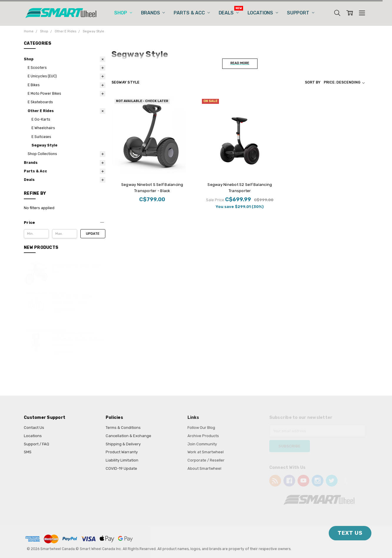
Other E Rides (41, 111)
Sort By (313, 82)
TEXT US (350, 533)
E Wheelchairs (43, 128)
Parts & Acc (192, 13)
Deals (229, 13)
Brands (153, 13)
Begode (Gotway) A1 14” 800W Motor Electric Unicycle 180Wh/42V (78, 339)
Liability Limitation (122, 460)
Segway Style (44, 145)
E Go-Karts (41, 119)
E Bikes (34, 85)
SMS (28, 452)
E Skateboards (40, 102)
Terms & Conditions (123, 428)
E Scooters (37, 68)
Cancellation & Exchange (128, 436)
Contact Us (34, 428)
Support (301, 13)
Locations (263, 13)
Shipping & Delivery (123, 444)
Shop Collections (42, 154)
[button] (65, 223)
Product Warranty (122, 452)
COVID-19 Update (121, 468)
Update (93, 234)
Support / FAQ (36, 444)
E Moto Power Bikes (44, 94)
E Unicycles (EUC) (42, 76)
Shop (123, 13)
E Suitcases (41, 137)
